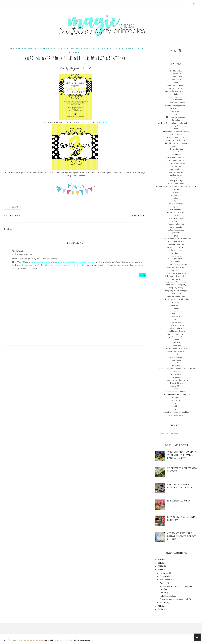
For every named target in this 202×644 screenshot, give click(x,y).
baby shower (176, 100)
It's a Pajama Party (179, 501)
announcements (176, 88)
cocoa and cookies (176, 166)
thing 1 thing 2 (176, 383)
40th (176, 82)
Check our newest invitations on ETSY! (176, 599)
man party (176, 293)
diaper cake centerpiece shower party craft (176, 187)
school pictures (176, 357)
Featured (176, 221)
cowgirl (176, 178)
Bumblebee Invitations (59, 49)
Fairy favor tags (176, 204)
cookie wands (176, 175)
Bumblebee (102, 122)
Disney (176, 189)
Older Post (138, 216)
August (163, 583)
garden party (176, 227)
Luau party (176, 279)
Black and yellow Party (24, 49)
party (176, 319)
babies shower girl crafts (176, 91)
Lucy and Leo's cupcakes (176, 282)
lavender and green (176, 267)
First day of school (176, 224)
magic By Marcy (176, 288)
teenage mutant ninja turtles (176, 380)
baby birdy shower (176, 97)
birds (176, 114)
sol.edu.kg (138, 265)
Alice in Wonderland (176, 85)
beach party (176, 111)
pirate (176, 340)
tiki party (176, 400)
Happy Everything (176, 241)
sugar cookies (176, 374)
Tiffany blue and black (176, 392)
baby (176, 94)
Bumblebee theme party (92, 49)
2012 (160, 566)
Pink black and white (176, 331)
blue (176, 129)
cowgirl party (176, 181)
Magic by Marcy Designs (176, 291)
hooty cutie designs (176, 247)
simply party (176, 360)
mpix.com (176, 302)
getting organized (176, 230)
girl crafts (176, 233)
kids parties (176, 262)
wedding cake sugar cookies (176, 412)
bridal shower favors (176, 137)
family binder (176, 210)
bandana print (176, 108)
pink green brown (176, 334)
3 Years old (176, 74)
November (165, 573)
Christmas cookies (176, 160)
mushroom (176, 305)
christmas (176, 155)
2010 (160, 606)
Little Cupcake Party (168, 596)
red (176, 354)
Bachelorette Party (176, 103)
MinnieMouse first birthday (176, 299)
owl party (176, 317)
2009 (160, 609)
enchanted (176, 195)
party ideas (176, 322)
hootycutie (176, 250)
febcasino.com (27, 265)
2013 (160, 563)
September (165, 580)
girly (176, 236)
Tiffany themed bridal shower (176, 395)
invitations (176, 256)
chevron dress (176, 152)
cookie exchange (176, 169)
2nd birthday (176, 71)
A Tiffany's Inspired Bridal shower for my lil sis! (182, 536)
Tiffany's (176, 397)
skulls (176, 363)
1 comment (12, 207)
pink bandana (176, 328)
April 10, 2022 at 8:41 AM (22, 254)
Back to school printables (176, 106)
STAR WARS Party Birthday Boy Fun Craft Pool (176, 369)
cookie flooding (176, 172)
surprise (176, 377)
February (164, 603)
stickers (176, 372)
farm (176, 215)
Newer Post (12, 216)
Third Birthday (176, 386)
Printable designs (123, 49)
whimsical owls (176, 415)
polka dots (176, 343)
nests (176, 308)
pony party (176, 345)
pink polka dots (176, 337)
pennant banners (176, 325)
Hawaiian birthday (176, 244)
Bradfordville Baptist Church (176, 132)
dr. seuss (176, 192)
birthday (176, 120)
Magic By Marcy (19, 640)
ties (176, 389)
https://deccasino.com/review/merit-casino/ (65, 265)
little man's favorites (176, 273)
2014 (160, 560)
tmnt (176, 403)
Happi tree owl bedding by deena (176, 238)
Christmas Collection (176, 158)
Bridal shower (176, 134)
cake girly (176, 146)
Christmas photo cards (176, 163)
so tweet (176, 366)
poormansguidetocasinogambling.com (76, 262)
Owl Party (164, 593)
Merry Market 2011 (176, 296)
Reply (143, 275)
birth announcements (176, 117)
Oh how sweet (176, 311)
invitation (176, 253)
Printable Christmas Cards (176, 348)
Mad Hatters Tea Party (176, 285)
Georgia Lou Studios (64, 640)
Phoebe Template (35, 640)
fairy (176, 201)
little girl (176, 270)
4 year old (176, 79)
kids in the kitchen (176, 259)
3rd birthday (176, 77)
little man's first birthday (176, 276)
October (164, 576)
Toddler (176, 406)
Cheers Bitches (176, 149)
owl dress (176, 314)
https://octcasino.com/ (42, 262)
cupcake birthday (176, 183)
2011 (160, 570)
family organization (176, 212)
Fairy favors (176, 207)
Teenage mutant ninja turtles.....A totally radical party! (182, 455)
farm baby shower (176, 218)
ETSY (176, 198)
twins (176, 409)
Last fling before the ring (176, 264)
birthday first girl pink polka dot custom (176, 123)
